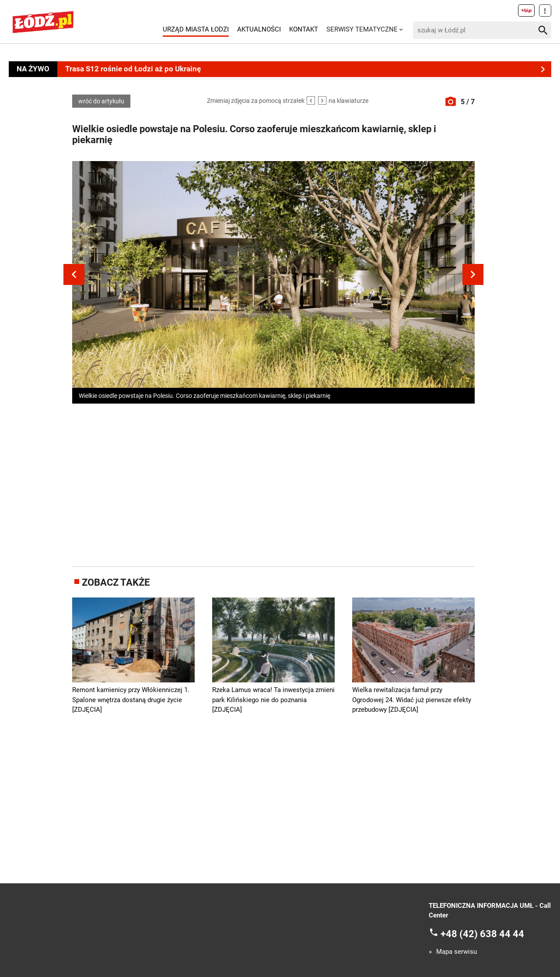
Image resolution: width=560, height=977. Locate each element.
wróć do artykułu (101, 101)
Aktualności (259, 29)
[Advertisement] (273, 483)
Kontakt (304, 29)
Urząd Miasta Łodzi (196, 29)
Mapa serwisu (457, 952)
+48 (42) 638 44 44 (482, 933)
